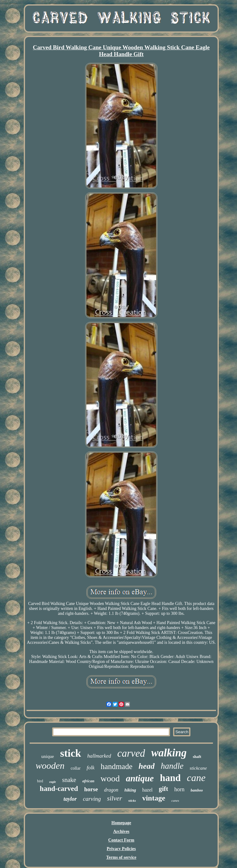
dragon (111, 790)
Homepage (121, 823)
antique (140, 778)
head (147, 766)
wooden (50, 765)
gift (163, 789)
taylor (70, 799)
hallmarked (99, 756)
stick (71, 753)
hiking (130, 790)
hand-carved (59, 789)
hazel (148, 790)
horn (179, 789)
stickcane (198, 768)
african (88, 781)
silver (115, 798)
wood (110, 778)
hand (170, 778)
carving (92, 799)
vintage (154, 798)
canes (175, 800)
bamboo (197, 790)
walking (169, 753)
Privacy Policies (121, 849)
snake (69, 780)
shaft (197, 757)
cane (196, 778)
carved (131, 753)
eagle (53, 782)
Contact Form (121, 840)
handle (172, 766)
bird (40, 781)
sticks (132, 800)
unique (48, 756)
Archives (121, 831)
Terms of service (121, 857)
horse (91, 789)
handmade (116, 766)
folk (91, 768)
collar (76, 768)
